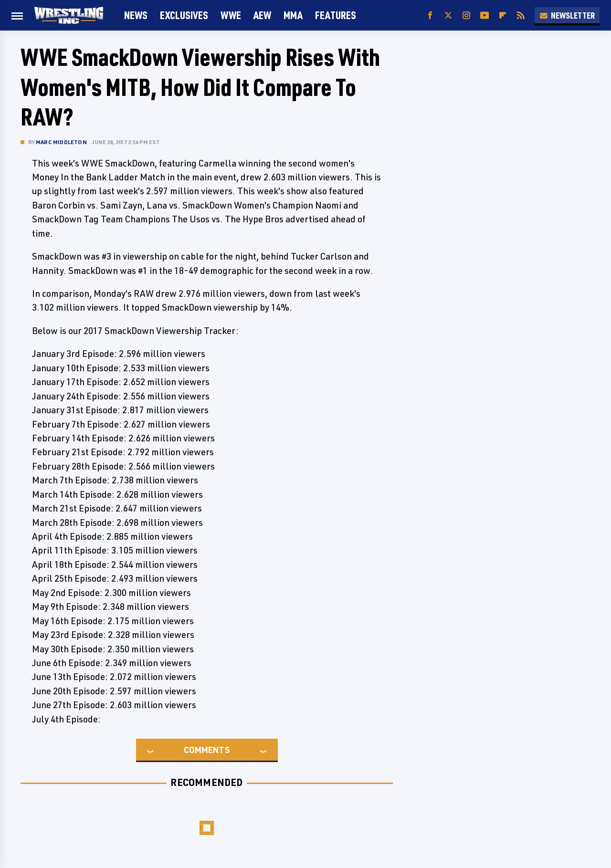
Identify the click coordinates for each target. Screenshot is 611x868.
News (136, 15)
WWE (231, 15)
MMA (293, 15)
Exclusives (184, 15)
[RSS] (521, 16)
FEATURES (336, 15)
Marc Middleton (61, 142)
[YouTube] (485, 16)
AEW (262, 15)
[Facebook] (430, 16)
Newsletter (567, 15)
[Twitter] (448, 16)
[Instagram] (466, 16)
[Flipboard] (503, 16)
